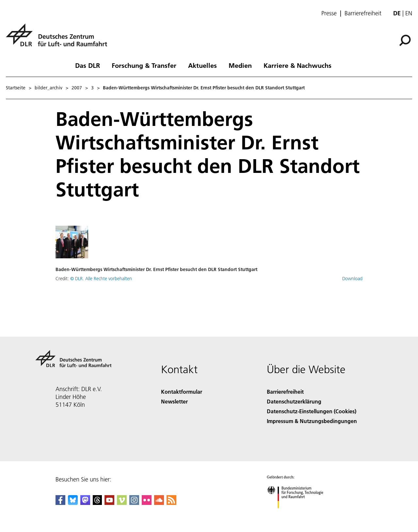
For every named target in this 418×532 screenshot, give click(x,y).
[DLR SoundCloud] (159, 503)
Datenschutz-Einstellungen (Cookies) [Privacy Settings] (312, 411)
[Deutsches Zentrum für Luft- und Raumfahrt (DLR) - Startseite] (59, 39)
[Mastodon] (85, 503)
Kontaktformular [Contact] (182, 392)
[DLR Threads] (97, 503)
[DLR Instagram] (134, 503)
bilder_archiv (48, 88)
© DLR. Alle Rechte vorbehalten (101, 279)
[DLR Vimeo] (122, 503)
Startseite (16, 88)
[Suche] (405, 40)
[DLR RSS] (171, 503)
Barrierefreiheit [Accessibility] (285, 392)
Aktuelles (202, 65)
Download (352, 279)
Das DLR (88, 65)
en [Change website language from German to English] (409, 13)
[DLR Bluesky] (73, 503)
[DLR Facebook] (60, 503)
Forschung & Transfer (144, 65)
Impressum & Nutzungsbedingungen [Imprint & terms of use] (312, 421)
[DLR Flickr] (147, 503)
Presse (329, 13)
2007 (77, 88)
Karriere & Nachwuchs (297, 65)
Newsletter (174, 401)
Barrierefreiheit (363, 13)
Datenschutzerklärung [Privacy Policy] (294, 401)
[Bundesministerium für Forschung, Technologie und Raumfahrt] (299, 514)
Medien (240, 65)
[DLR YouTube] (109, 503)
